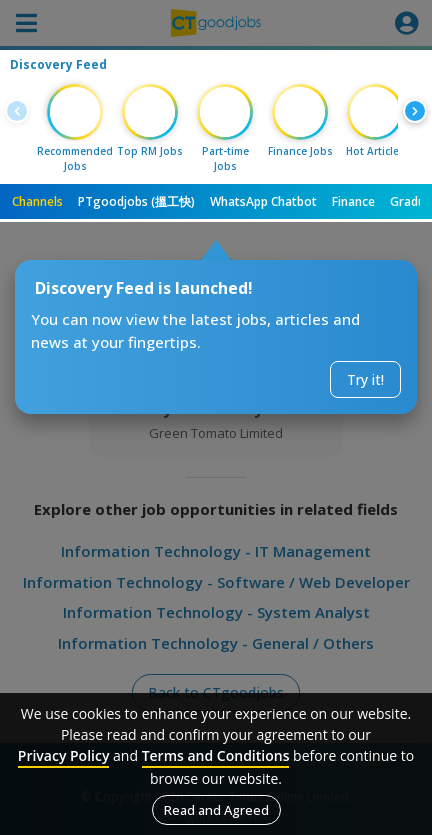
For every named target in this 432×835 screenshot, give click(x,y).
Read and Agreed (216, 810)
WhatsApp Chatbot (263, 201)
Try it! (365, 379)
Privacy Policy (64, 755)
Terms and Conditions (216, 755)
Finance (353, 201)
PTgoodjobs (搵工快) (136, 201)
